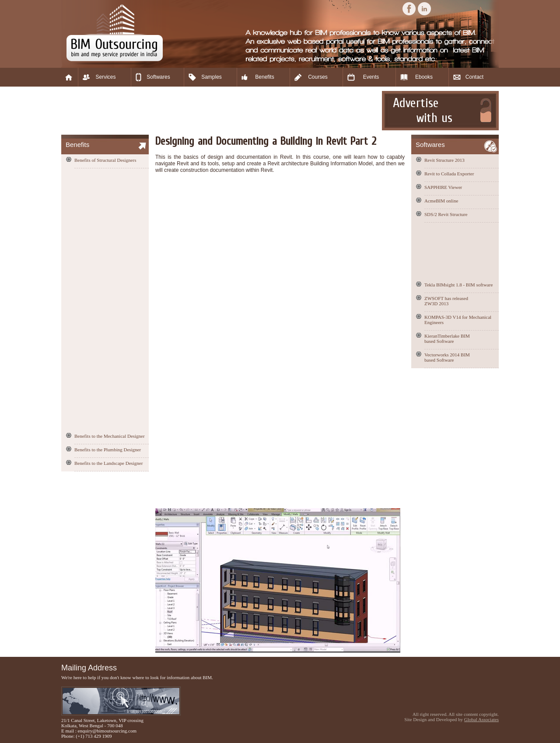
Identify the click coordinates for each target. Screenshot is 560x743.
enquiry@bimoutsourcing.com (107, 731)
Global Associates (481, 719)
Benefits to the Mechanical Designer (110, 436)
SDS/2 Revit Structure (446, 214)
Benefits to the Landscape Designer (108, 463)
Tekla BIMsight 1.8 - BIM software (458, 285)
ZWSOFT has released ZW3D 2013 (446, 301)
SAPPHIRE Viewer (443, 187)
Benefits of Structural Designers (105, 160)
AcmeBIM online (441, 201)
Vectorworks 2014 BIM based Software (447, 357)
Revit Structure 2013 (444, 160)
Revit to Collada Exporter (449, 174)
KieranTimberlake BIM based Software (447, 338)
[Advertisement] (220, 111)
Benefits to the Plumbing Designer (108, 450)
